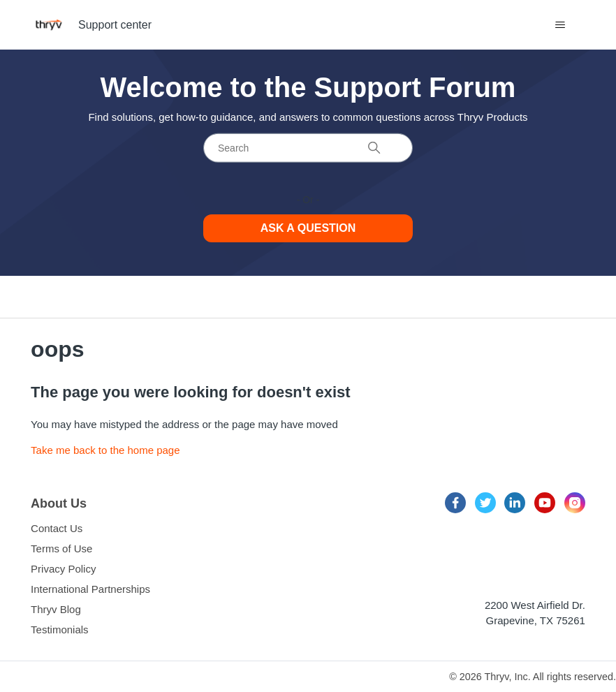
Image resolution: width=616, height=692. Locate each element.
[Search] (308, 148)
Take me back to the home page (105, 450)
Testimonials (60, 630)
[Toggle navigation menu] (560, 25)
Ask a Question (308, 228)
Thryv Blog (56, 609)
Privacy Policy (63, 569)
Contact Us (57, 528)
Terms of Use (61, 549)
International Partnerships (90, 589)
